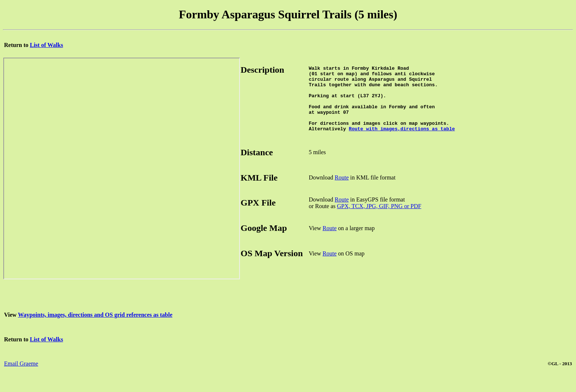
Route (342, 191)
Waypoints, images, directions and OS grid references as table (95, 328)
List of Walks (46, 45)
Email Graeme (21, 377)
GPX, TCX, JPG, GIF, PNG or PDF (379, 219)
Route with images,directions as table (402, 142)
